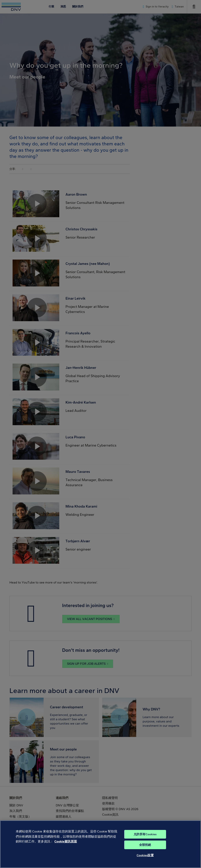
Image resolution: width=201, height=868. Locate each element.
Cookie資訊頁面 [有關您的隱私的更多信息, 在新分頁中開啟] (66, 847)
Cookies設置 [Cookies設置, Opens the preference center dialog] (145, 861)
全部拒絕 (145, 851)
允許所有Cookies (145, 840)
